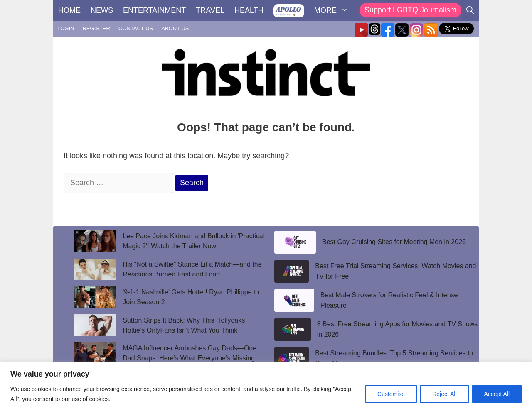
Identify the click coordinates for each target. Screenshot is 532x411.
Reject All (444, 394)
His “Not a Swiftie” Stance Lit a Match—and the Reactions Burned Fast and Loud (192, 269)
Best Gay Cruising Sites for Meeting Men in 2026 (394, 242)
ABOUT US (175, 28)
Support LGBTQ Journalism (410, 10)
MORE (334, 10)
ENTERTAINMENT (154, 10)
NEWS (102, 10)
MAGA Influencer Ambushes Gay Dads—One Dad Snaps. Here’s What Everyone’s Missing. (190, 353)
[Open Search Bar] (470, 10)
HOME (69, 10)
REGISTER (96, 28)
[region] (266, 386)
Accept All (497, 394)
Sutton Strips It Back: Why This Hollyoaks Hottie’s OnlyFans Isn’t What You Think (184, 325)
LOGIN (66, 28)
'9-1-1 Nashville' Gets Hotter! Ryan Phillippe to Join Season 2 (191, 297)
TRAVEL (210, 10)
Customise (391, 394)
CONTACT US (136, 28)
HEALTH (249, 10)
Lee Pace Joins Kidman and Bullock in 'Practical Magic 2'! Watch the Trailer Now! (193, 241)
